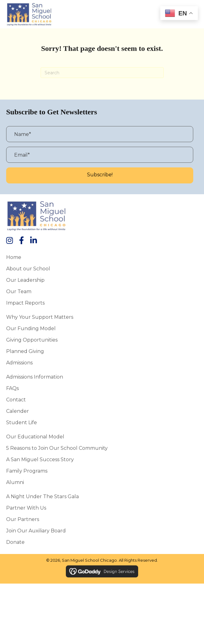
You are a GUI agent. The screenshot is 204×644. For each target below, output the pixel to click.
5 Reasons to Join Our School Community (57, 448)
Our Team (19, 291)
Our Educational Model (35, 437)
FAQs (12, 388)
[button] (100, 175)
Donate (15, 542)
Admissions (19, 363)
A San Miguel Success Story (40, 459)
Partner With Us (26, 508)
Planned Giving (25, 351)
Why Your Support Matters (40, 317)
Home (14, 257)
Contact (16, 400)
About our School (28, 269)
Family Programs (27, 471)
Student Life (22, 422)
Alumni (15, 482)
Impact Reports (25, 303)
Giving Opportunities (32, 340)
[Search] (102, 73)
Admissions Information (35, 377)
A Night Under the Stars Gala (42, 496)
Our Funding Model (31, 328)
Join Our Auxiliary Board (36, 531)
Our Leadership (25, 280)
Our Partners (23, 519)
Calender (18, 411)
